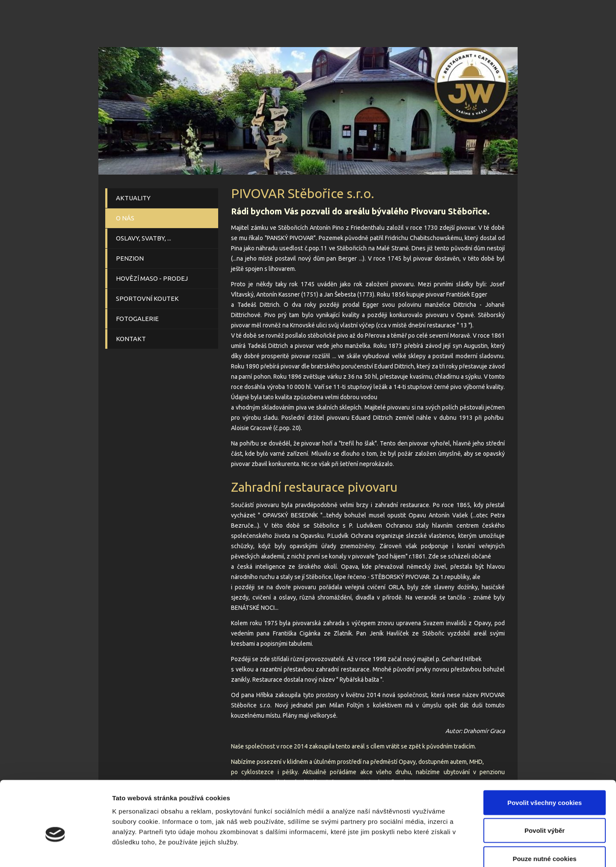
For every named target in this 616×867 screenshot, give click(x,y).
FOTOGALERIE (137, 319)
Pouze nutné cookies (544, 811)
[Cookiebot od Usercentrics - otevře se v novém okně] (55, 850)
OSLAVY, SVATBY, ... (144, 238)
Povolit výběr (545, 783)
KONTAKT (131, 339)
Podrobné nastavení (459, 850)
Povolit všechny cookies (545, 755)
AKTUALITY (133, 198)
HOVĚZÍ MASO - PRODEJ (152, 278)
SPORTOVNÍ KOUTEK (147, 298)
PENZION (130, 258)
